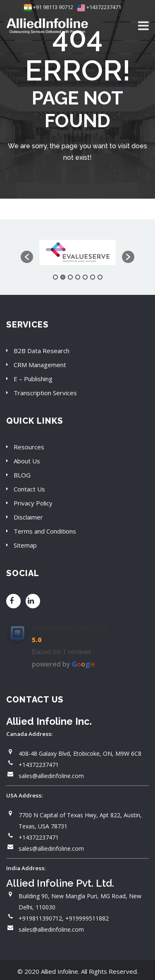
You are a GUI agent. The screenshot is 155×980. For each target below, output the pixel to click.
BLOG (22, 475)
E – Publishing (33, 379)
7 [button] (100, 277)
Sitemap (25, 545)
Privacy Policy (33, 503)
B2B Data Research (42, 351)
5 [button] (85, 277)
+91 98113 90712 (49, 7)
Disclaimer (28, 517)
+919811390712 (40, 918)
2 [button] (63, 277)
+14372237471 (99, 7)
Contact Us (29, 489)
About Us (27, 461)
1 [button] (55, 277)
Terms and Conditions (45, 531)
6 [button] (93, 277)
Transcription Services (45, 393)
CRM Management (40, 365)
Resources (29, 447)
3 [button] (70, 277)
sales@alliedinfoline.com (51, 776)
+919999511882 (87, 918)
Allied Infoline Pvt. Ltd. (70, 628)
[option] (77, 253)
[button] (27, 257)
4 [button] (78, 277)
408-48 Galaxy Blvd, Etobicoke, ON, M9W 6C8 (80, 753)
